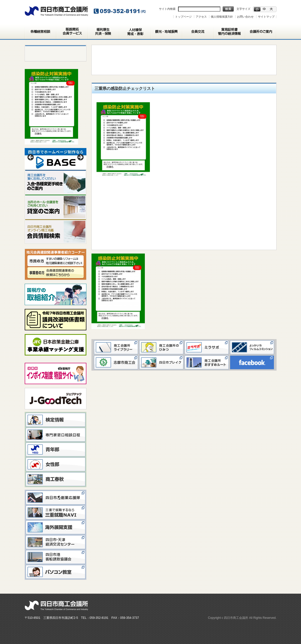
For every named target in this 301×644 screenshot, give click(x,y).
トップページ (183, 17)
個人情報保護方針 (222, 17)
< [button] (31, 158)
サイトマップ (266, 17)
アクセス (201, 17)
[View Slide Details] (56, 159)
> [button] (80, 158)
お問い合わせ (245, 17)
